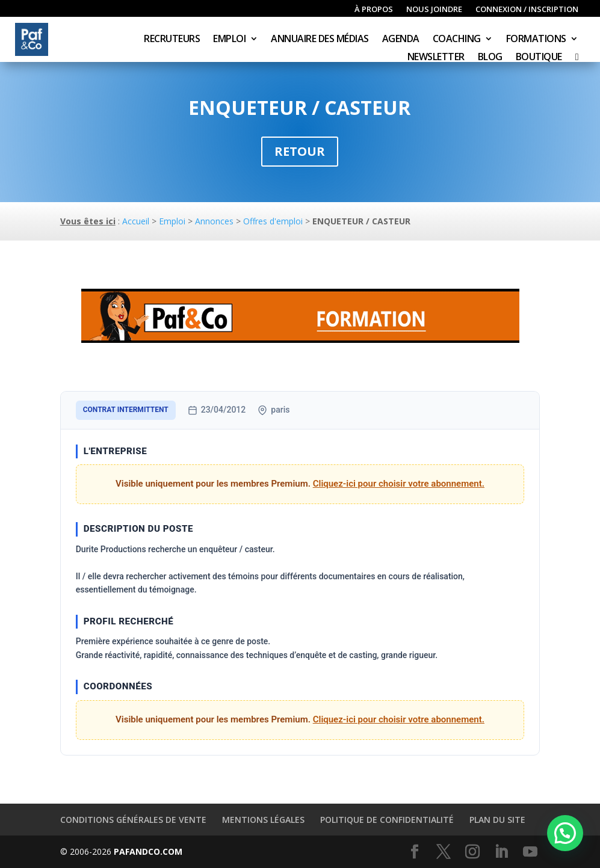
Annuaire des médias (320, 40)
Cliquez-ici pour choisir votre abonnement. (399, 484)
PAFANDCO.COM (148, 851)
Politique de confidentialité (387, 820)
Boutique (539, 58)
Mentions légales (263, 820)
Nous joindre (434, 10)
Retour (300, 151)
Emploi (229, 40)
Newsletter (436, 58)
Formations (536, 40)
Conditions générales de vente (133, 820)
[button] (565, 833)
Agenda (401, 40)
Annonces (214, 221)
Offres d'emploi (273, 221)
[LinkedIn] (501, 852)
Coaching (457, 40)
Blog (490, 58)
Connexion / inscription (527, 10)
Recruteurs (172, 40)
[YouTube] (530, 852)
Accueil (136, 221)
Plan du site (497, 820)
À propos (374, 10)
